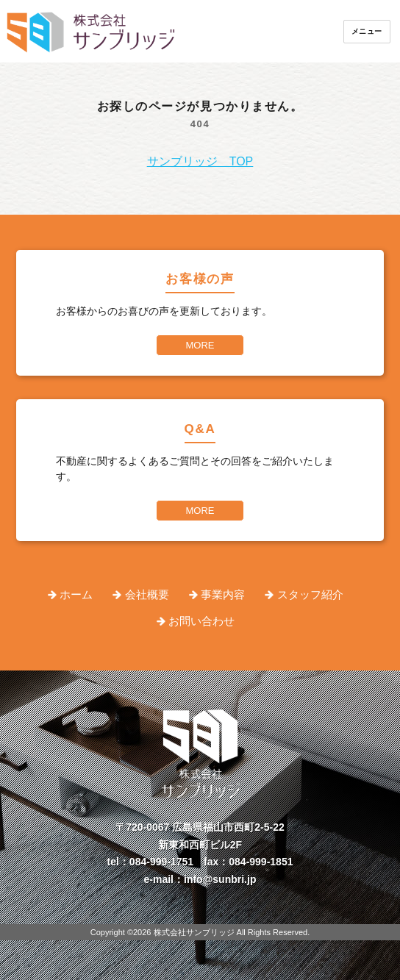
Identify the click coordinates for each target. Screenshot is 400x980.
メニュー (367, 31)
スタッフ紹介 (310, 594)
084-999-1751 (161, 862)
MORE (200, 345)
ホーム (76, 594)
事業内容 (223, 594)
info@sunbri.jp (220, 879)
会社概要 (147, 594)
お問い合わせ (201, 621)
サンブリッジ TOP (200, 161)
